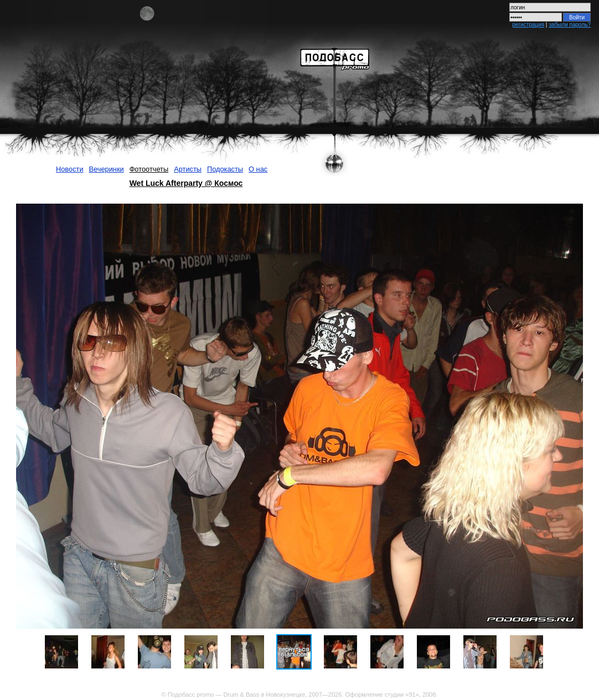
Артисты (188, 169)
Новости (70, 169)
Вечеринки (107, 169)
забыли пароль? (570, 25)
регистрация (528, 25)
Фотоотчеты (149, 169)
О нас (258, 169)
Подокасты (225, 169)
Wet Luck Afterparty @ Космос (186, 183)
